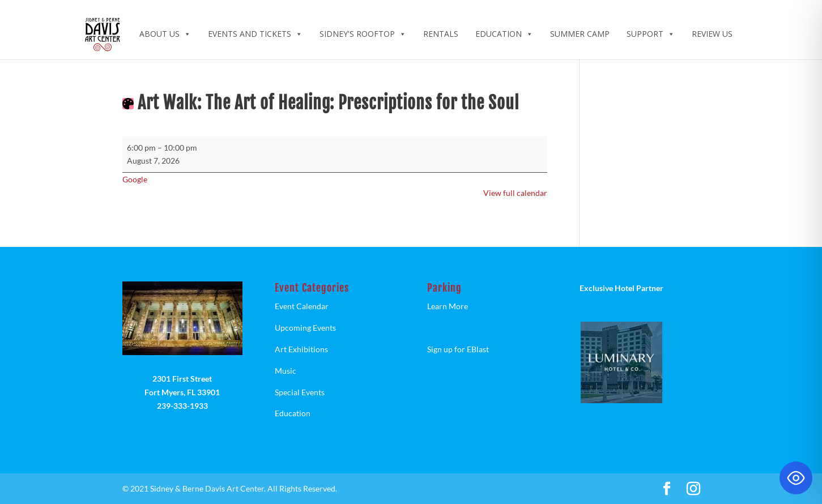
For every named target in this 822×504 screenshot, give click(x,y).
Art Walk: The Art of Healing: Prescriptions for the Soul (328, 103)
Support (651, 34)
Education (504, 34)
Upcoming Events (305, 328)
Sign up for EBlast (458, 349)
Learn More (448, 306)
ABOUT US (165, 34)
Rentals (441, 34)
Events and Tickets (255, 34)
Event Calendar (302, 306)
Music (286, 371)
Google (135, 179)
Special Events (300, 392)
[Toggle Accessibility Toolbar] (796, 478)
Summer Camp (580, 34)
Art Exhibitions (301, 349)
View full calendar (515, 193)
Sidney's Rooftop (363, 34)
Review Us (712, 34)
